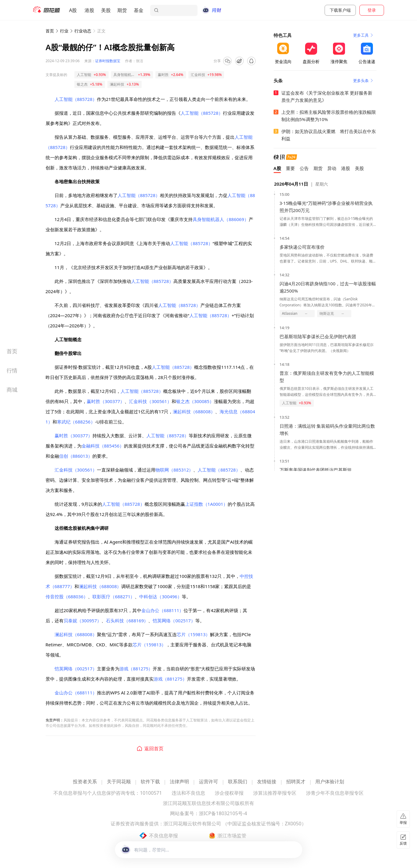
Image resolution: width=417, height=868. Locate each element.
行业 (64, 31)
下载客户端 (340, 10)
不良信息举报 (163, 836)
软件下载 (150, 782)
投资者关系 (85, 782)
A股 (73, 10)
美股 (106, 10)
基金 (139, 10)
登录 (372, 10)
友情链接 (267, 782)
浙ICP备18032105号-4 (223, 814)
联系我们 (238, 782)
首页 (50, 31)
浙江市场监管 (232, 836)
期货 (122, 10)
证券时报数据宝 (108, 61)
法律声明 (179, 782)
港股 (89, 10)
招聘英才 (296, 782)
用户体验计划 (330, 782)
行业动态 (83, 31)
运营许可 (208, 782)
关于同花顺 (119, 782)
